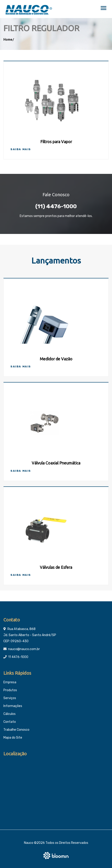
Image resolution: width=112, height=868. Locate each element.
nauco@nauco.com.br (24, 649)
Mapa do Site (13, 738)
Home (8, 40)
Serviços (10, 698)
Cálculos (10, 714)
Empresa (10, 682)
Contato (10, 722)
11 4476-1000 (18, 657)
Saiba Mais (21, 149)
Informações (13, 706)
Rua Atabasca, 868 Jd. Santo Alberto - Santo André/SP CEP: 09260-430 (30, 635)
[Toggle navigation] (104, 8)
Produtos (10, 690)
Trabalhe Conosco (16, 730)
